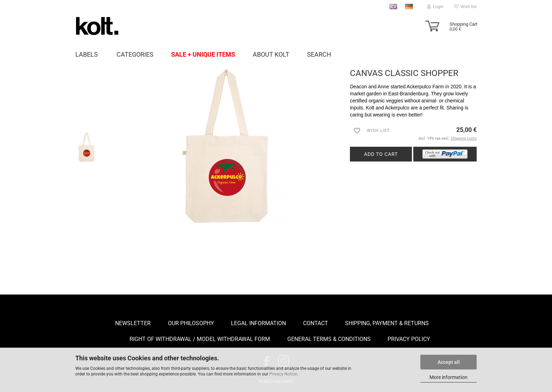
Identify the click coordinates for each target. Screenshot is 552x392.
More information (448, 377)
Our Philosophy (191, 323)
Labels (87, 54)
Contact (316, 323)
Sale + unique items (203, 54)
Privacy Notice (283, 374)
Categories (135, 54)
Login (435, 7)
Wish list (465, 7)
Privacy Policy (409, 339)
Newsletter (133, 323)
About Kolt (271, 54)
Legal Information (258, 323)
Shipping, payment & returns (387, 323)
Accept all (449, 362)
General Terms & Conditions (329, 339)
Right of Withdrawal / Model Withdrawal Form (200, 339)
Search (319, 54)
